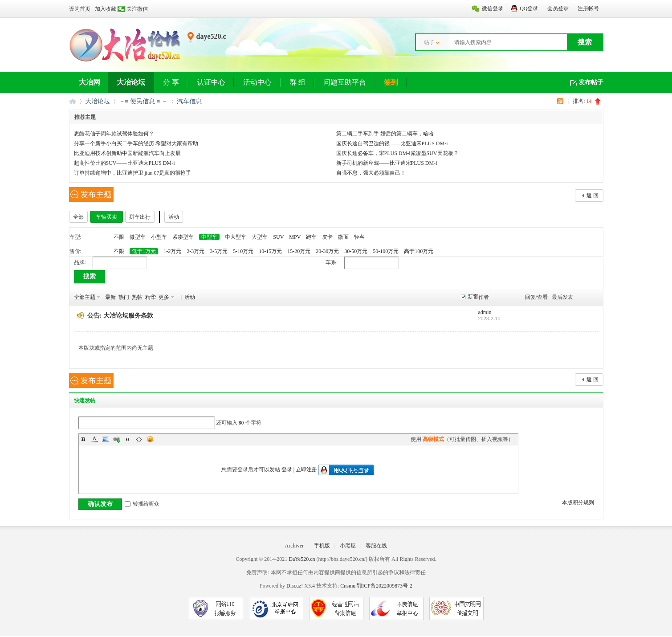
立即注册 (306, 470)
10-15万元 (270, 251)
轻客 (359, 237)
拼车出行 (140, 217)
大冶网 (90, 82)
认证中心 (211, 82)
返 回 (593, 196)
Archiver (295, 546)
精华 (151, 297)
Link (117, 439)
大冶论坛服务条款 (128, 316)
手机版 (322, 546)
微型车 (138, 237)
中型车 (209, 237)
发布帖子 (591, 82)
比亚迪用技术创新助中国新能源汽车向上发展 (127, 153)
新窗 (473, 297)
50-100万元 (386, 251)
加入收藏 (106, 9)
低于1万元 (144, 251)
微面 (343, 237)
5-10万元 (243, 251)
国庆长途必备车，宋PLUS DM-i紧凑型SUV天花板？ (397, 153)
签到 (391, 82)
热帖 (137, 297)
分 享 (171, 82)
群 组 (297, 82)
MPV (295, 237)
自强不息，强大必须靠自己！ (371, 173)
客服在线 (376, 546)
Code (139, 439)
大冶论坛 (131, 82)
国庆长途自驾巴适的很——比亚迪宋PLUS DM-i (392, 143)
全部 (78, 217)
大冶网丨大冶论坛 (73, 101)
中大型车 (236, 237)
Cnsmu (348, 586)
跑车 (311, 237)
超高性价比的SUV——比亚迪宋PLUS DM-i (124, 163)
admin (485, 312)
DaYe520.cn (302, 559)
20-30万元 (327, 251)
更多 (164, 297)
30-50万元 (356, 251)
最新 (110, 297)
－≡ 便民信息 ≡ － (143, 101)
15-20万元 (299, 251)
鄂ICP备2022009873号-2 (385, 586)
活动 (174, 217)
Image (106, 439)
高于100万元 (419, 251)
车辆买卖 (106, 217)
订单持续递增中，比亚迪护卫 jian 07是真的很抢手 (133, 173)
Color (94, 439)
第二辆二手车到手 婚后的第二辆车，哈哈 (385, 134)
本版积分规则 (578, 502)
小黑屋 (348, 546)
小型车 (159, 237)
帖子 (429, 42)
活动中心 (257, 82)
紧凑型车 (183, 237)
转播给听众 (142, 504)
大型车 (260, 237)
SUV (278, 237)
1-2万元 (172, 251)
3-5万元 (219, 251)
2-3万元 (195, 251)
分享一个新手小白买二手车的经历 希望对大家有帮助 (136, 143)
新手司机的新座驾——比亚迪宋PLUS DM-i (387, 163)
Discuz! (295, 586)
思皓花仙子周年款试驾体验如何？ (114, 134)
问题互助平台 (345, 82)
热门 (124, 297)
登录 (287, 470)
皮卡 (327, 237)
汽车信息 (189, 101)
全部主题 (85, 297)
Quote (128, 439)
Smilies (150, 439)
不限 (119, 237)
